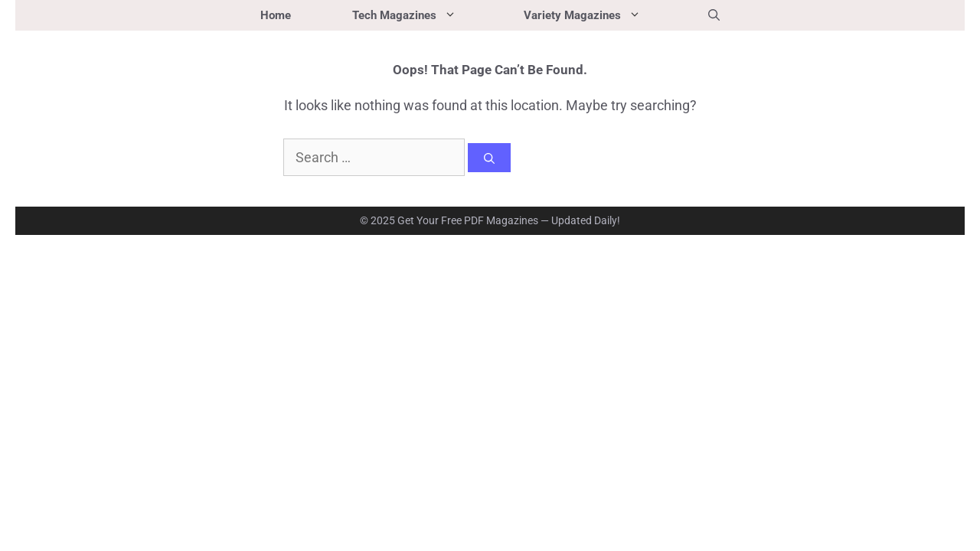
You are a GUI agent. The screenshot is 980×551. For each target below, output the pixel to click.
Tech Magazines (423, 15)
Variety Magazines (601, 15)
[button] (714, 15)
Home (276, 15)
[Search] (489, 158)
